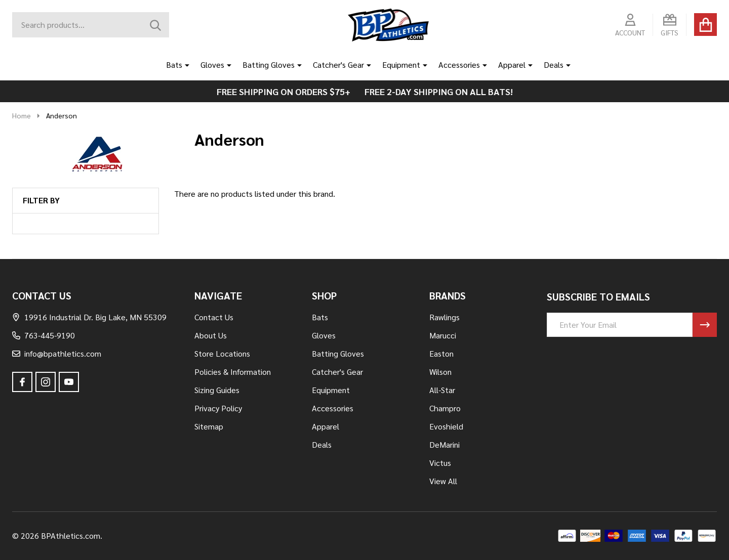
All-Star (442, 390)
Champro (445, 408)
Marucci (443, 335)
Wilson (440, 372)
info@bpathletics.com (57, 353)
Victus (440, 463)
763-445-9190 (44, 335)
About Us (211, 335)
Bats (174, 64)
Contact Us (214, 317)
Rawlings (444, 317)
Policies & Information (233, 372)
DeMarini (444, 444)
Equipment (401, 64)
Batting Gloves (269, 64)
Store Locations (222, 353)
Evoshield (446, 426)
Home (22, 115)
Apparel (512, 64)
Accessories (459, 64)
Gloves (212, 64)
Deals (554, 64)
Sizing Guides (217, 390)
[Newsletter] (705, 325)
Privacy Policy (218, 408)
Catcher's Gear (338, 64)
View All (443, 481)
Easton (441, 353)
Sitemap (209, 426)
